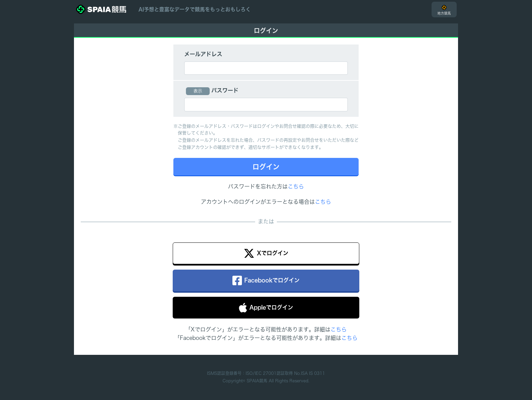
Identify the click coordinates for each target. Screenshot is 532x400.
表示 (198, 91)
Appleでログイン (266, 308)
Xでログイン (266, 253)
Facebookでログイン (266, 280)
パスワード (225, 90)
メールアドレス (203, 54)
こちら (296, 186)
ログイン (266, 167)
